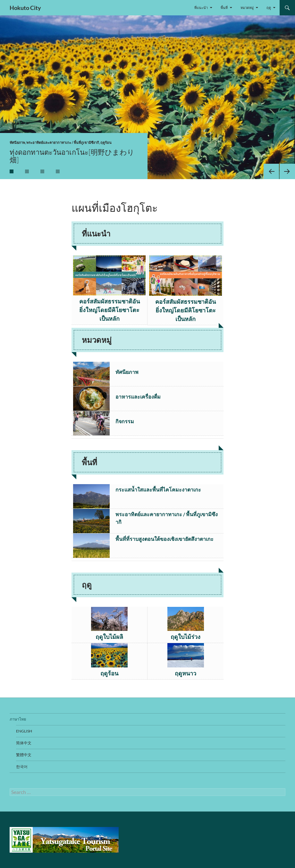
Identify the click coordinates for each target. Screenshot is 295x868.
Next (287, 171)
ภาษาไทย (18, 719)
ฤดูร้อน (106, 142)
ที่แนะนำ (201, 8)
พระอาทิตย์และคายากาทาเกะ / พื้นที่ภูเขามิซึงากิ (63, 142)
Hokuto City (25, 8)
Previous (271, 171)
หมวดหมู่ (247, 8)
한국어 (22, 767)
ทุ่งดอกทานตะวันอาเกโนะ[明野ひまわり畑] (72, 156)
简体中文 (24, 743)
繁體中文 (24, 755)
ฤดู (269, 8)
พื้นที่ (224, 8)
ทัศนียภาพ (17, 142)
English (24, 731)
